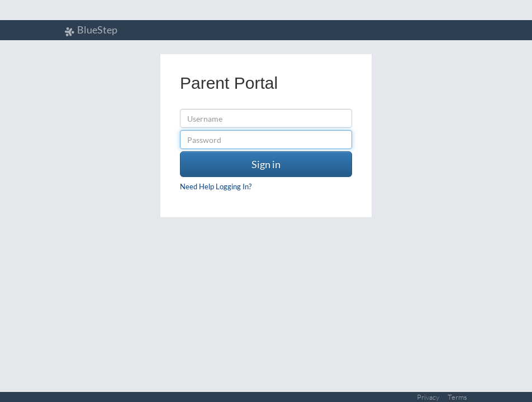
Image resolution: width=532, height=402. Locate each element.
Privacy (428, 397)
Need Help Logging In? (216, 186)
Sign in (266, 164)
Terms (457, 397)
